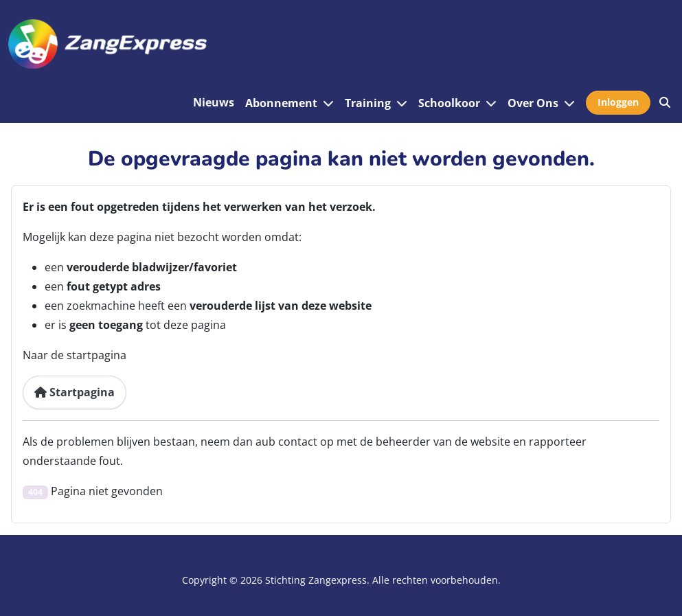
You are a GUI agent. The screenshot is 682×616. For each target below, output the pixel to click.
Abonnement (281, 103)
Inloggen (618, 102)
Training (368, 103)
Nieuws (214, 102)
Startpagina (75, 392)
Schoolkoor (449, 103)
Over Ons (533, 103)
